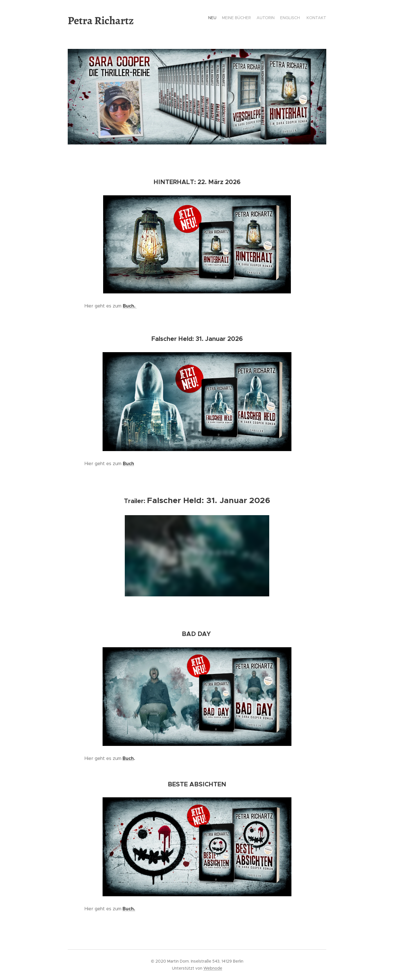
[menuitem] (304, 18)
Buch (128, 758)
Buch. (130, 306)
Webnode (213, 968)
